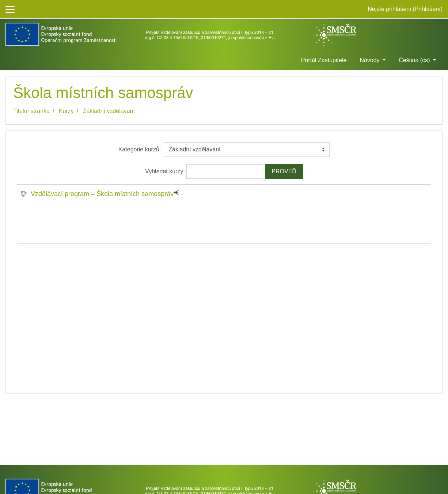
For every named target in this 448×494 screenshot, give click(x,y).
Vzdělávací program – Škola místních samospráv (102, 194)
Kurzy (66, 111)
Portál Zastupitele (324, 60)
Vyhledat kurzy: (166, 171)
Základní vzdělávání (109, 111)
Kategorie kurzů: (140, 149)
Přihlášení (428, 9)
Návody (370, 60)
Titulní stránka (31, 111)
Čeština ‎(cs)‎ (415, 60)
